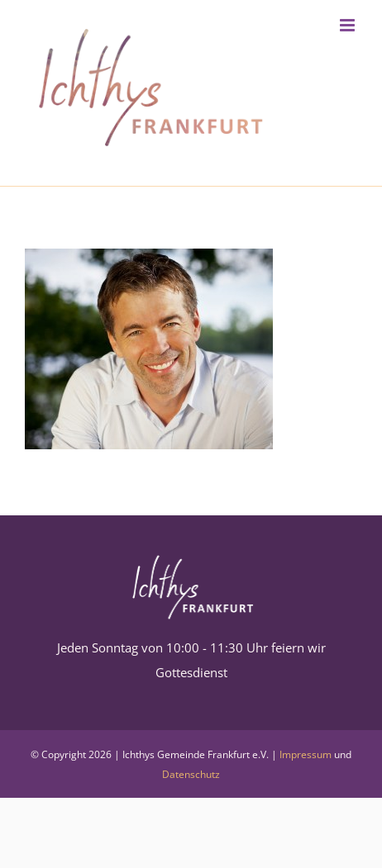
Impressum (306, 754)
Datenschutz (191, 774)
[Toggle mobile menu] (349, 25)
